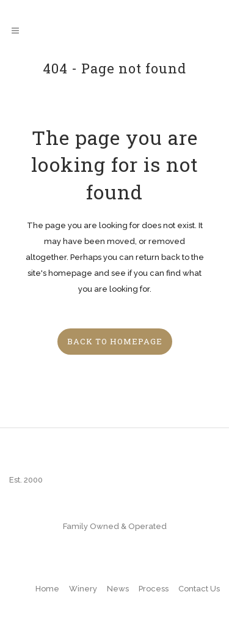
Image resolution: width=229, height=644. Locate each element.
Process (154, 589)
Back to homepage (115, 341)
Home (47, 589)
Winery (83, 589)
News (118, 589)
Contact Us (199, 589)
